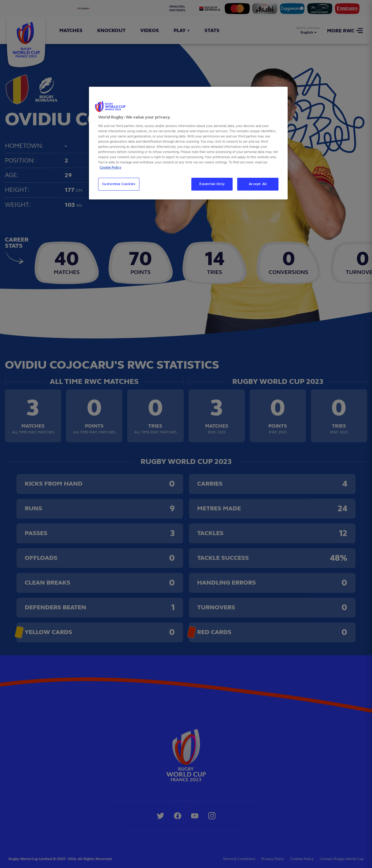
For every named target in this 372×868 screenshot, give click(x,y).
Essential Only (212, 184)
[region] (188, 143)
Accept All (258, 184)
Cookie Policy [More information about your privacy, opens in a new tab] (110, 167)
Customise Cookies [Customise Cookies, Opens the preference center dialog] (119, 184)
